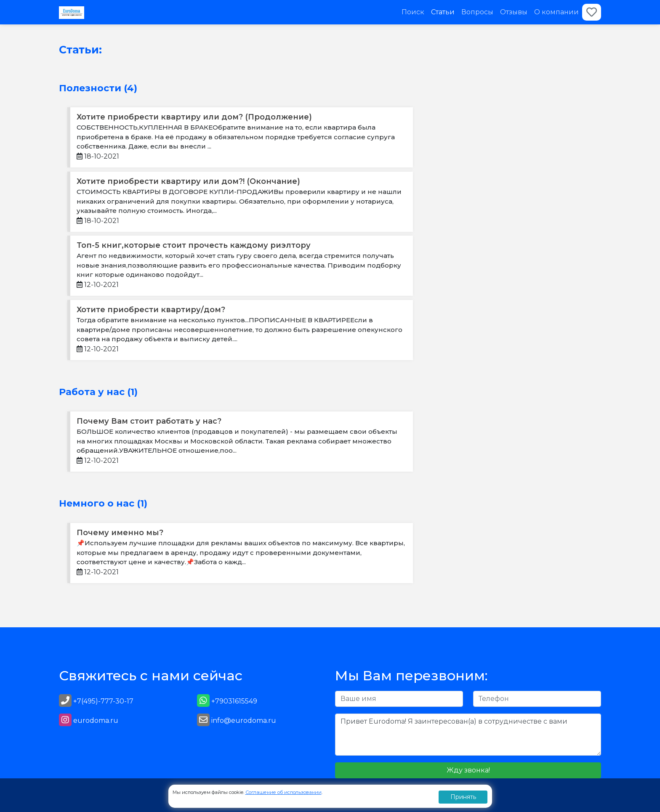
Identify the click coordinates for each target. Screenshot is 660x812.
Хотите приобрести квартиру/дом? (151, 310)
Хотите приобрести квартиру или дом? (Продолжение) (194, 117)
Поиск (413, 12)
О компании (556, 12)
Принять (463, 797)
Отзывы (514, 12)
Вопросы (477, 12)
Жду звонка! (468, 770)
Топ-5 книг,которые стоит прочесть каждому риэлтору (194, 245)
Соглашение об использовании (283, 792)
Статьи (443, 12)
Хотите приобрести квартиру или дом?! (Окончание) (188, 181)
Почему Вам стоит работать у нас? (149, 421)
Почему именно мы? (120, 533)
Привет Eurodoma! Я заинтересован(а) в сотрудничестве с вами (468, 735)
